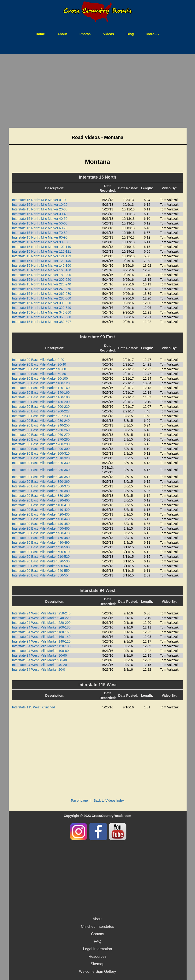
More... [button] (153, 34)
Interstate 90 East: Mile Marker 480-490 (41, 542)
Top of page (79, 800)
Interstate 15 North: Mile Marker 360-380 (42, 317)
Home (43, 34)
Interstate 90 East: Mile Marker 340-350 (41, 477)
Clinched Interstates (97, 926)
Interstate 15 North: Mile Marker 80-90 (40, 237)
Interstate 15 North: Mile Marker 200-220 (42, 280)
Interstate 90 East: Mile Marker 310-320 (41, 458)
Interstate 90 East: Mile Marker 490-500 (41, 547)
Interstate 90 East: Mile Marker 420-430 (41, 514)
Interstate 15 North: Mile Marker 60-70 (40, 228)
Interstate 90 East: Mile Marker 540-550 (41, 571)
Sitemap (97, 964)
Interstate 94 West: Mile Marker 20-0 (39, 670)
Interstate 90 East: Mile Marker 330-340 (41, 470)
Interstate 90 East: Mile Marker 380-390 (41, 496)
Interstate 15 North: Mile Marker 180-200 (42, 275)
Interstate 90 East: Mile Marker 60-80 (39, 374)
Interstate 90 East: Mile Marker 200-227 (41, 411)
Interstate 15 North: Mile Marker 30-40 (40, 214)
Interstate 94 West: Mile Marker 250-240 (41, 613)
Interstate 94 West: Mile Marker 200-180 (41, 627)
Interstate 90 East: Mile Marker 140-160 (41, 393)
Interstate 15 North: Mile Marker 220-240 (42, 284)
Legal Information (98, 949)
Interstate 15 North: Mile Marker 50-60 (40, 223)
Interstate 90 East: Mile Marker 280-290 (41, 444)
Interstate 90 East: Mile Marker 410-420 (41, 510)
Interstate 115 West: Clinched (34, 707)
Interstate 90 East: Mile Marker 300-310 (41, 453)
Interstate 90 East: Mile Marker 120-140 (41, 388)
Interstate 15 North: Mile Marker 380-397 (42, 322)
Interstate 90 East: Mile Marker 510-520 (41, 557)
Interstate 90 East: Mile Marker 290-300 (41, 449)
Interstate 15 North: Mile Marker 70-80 (40, 233)
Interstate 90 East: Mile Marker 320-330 (41, 463)
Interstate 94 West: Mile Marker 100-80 (40, 651)
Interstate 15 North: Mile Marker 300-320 (42, 303)
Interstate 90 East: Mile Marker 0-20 (38, 360)
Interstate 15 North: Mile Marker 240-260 (42, 289)
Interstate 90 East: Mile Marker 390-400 (41, 500)
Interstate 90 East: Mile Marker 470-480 (41, 538)
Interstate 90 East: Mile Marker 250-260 (41, 430)
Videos (109, 34)
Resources (97, 956)
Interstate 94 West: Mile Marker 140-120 (41, 641)
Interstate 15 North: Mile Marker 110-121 (42, 251)
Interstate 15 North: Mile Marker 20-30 (40, 209)
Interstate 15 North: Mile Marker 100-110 (42, 247)
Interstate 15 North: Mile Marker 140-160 (42, 266)
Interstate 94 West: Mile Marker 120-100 (41, 646)
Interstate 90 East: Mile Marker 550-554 (41, 575)
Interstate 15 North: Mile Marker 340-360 (42, 312)
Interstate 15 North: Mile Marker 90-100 (41, 242)
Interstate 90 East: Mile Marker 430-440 (41, 519)
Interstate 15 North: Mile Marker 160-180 (42, 270)
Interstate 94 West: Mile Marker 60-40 (40, 660)
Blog (130, 34)
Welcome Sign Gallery (98, 971)
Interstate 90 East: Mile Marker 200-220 (41, 407)
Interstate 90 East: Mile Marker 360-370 (41, 486)
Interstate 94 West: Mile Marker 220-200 (41, 623)
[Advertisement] (97, 91)
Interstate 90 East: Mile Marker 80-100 (40, 378)
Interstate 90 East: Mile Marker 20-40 (39, 364)
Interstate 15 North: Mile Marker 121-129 (42, 256)
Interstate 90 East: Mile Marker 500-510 (41, 552)
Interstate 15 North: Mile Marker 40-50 (40, 219)
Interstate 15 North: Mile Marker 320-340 (42, 308)
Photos (85, 34)
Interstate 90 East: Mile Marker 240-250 (41, 425)
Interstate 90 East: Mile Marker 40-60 (39, 369)
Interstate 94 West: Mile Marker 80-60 (40, 655)
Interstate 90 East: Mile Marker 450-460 (41, 528)
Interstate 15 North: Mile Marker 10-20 (40, 205)
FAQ (97, 941)
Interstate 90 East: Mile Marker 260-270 (41, 435)
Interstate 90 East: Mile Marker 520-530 (41, 561)
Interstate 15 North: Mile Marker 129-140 (42, 261)
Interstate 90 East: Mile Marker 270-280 (41, 439)
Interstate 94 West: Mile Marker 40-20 (40, 665)
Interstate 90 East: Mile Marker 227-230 (41, 416)
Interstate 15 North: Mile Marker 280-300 (42, 298)
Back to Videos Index (109, 800)
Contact (97, 934)
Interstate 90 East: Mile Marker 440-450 (41, 524)
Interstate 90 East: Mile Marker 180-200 (41, 402)
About (62, 34)
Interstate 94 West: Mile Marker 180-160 (41, 632)
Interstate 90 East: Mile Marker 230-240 (41, 421)
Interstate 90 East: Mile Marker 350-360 (41, 482)
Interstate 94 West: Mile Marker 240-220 (41, 618)
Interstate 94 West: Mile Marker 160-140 (41, 637)
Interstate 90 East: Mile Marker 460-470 (41, 533)
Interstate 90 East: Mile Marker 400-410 (41, 505)
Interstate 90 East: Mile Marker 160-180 (41, 397)
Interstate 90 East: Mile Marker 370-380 (41, 491)
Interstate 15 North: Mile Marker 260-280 (42, 294)
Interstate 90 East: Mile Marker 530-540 (41, 566)
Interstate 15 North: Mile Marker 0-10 (39, 200)
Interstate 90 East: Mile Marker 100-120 (41, 383)
